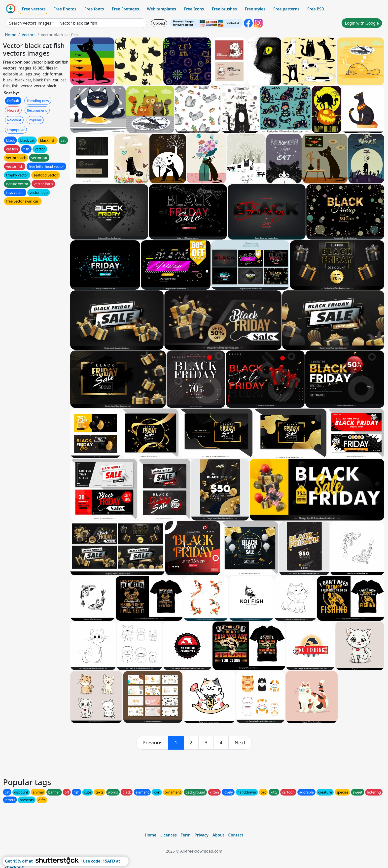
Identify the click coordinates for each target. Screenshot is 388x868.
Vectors (29, 35)
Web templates (161, 9)
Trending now (38, 101)
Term (186, 835)
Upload (159, 23)
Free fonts (94, 9)
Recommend (37, 110)
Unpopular (16, 130)
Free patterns (286, 9)
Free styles (255, 9)
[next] (240, 743)
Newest (13, 110)
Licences (169, 835)
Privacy (202, 835)
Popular (35, 120)
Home (11, 35)
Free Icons (194, 9)
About (218, 835)
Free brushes (224, 9)
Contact (236, 835)
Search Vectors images (30, 23)
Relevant (14, 120)
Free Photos (65, 9)
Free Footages (125, 9)
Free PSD (316, 9)
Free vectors (34, 9)
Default (13, 101)
